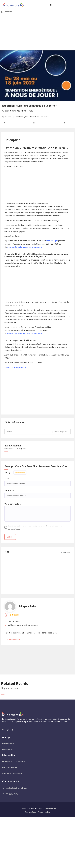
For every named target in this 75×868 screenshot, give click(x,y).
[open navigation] (51, 5)
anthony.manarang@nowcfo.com (23, 625)
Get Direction (66, 552)
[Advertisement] (37, 32)
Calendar (68, 123)
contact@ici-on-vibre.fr (17, 788)
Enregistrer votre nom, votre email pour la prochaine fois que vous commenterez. (35, 527)
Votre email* (10, 490)
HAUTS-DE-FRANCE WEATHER (37, 657)
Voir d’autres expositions (15, 367)
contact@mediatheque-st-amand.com (25, 247)
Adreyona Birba (27, 606)
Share (6, 123)
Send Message (13, 639)
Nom (7, 479)
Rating (7, 472)
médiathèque (52, 241)
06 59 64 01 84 (12, 794)
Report (36, 123)
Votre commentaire (13, 504)
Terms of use (31, 812)
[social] (3, 730)
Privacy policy (44, 812)
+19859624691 (14, 621)
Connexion (7, 12)
